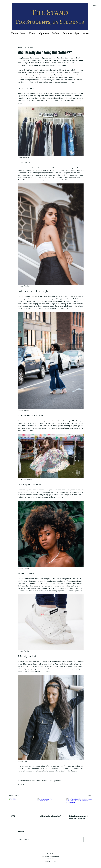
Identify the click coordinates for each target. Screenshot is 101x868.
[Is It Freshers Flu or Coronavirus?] (50, 806)
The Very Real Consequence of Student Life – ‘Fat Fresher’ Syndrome (78, 817)
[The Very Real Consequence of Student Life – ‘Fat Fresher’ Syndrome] (79, 806)
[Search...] (96, 6)
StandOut (21, 785)
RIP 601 (13, 816)
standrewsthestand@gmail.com (50, 856)
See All (90, 795)
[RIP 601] (22, 806)
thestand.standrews (51, 861)
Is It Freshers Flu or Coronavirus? (50, 816)
